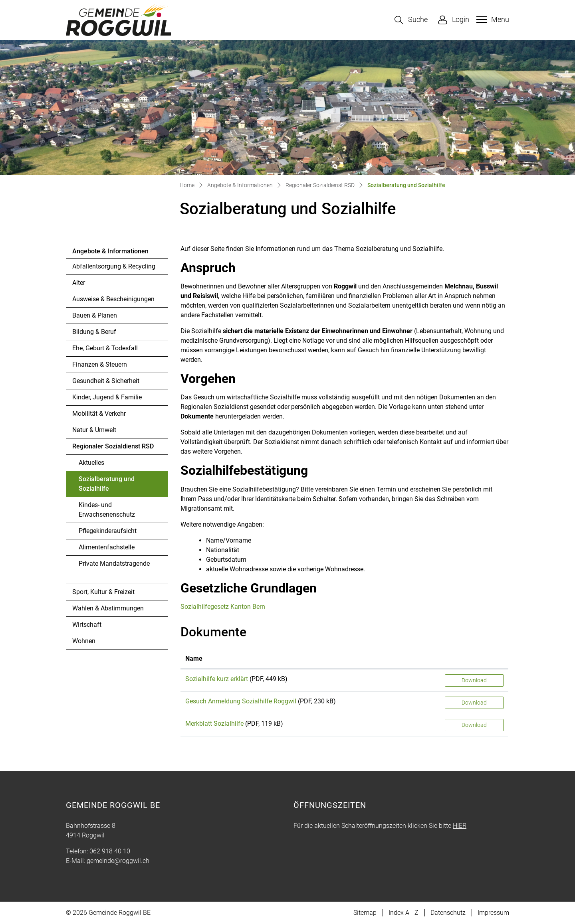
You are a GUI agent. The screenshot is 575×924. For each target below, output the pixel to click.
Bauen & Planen (95, 315)
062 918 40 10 (110, 851)
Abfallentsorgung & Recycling (114, 266)
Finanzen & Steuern (100, 364)
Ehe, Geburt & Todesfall (105, 348)
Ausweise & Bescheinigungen (113, 299)
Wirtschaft (87, 625)
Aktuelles (91, 463)
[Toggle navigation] (492, 20)
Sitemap (365, 913)
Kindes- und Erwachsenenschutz (107, 510)
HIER (460, 826)
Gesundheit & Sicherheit (106, 381)
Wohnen (84, 641)
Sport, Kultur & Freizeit (103, 592)
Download (474, 680)
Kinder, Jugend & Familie (107, 397)
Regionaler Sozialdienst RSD (113, 446)
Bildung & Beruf (94, 332)
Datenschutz (448, 913)
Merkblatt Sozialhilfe (214, 724)
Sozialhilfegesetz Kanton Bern (228, 607)
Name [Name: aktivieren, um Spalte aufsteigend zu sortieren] (194, 658)
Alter (79, 283)
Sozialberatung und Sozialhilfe (106, 486)
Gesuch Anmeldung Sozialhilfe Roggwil (241, 701)
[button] (411, 20)
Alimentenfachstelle (107, 547)
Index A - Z (403, 913)
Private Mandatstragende (114, 564)
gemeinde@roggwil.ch (118, 861)
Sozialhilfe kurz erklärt (217, 679)
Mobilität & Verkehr (99, 414)
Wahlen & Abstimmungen (108, 608)
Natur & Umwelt (94, 430)
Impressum (493, 913)
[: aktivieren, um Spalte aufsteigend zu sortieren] (474, 659)
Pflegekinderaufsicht (108, 531)
